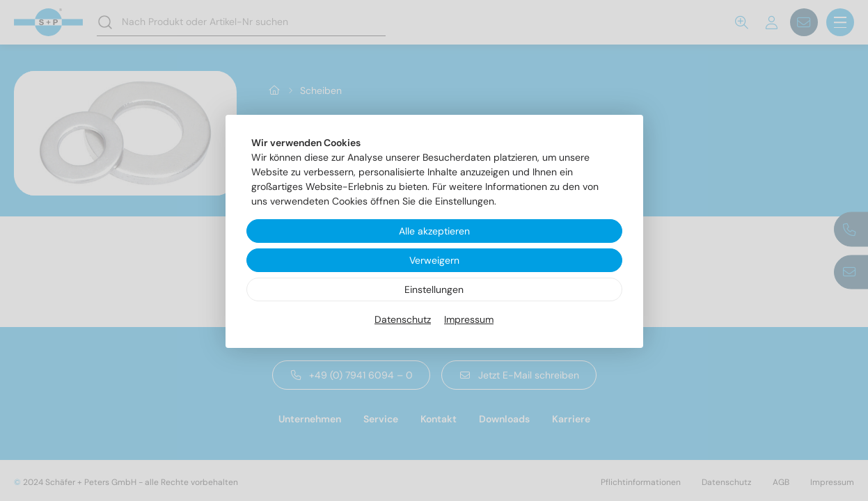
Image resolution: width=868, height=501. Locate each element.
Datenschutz (403, 319)
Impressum (469, 319)
